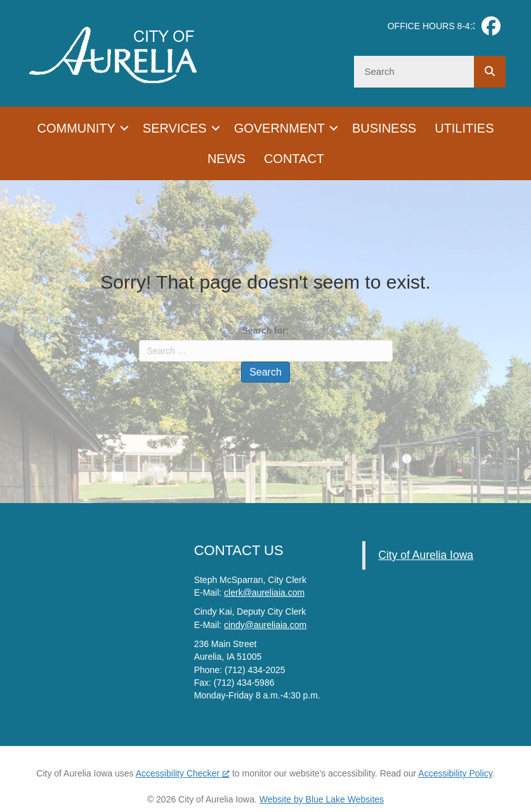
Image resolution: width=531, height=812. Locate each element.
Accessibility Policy (455, 773)
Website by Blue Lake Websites (322, 799)
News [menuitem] (226, 159)
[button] (124, 128)
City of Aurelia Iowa (426, 555)
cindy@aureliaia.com (265, 625)
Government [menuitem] (279, 128)
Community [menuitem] (76, 128)
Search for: (266, 331)
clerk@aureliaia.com (264, 593)
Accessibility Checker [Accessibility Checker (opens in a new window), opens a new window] (183, 773)
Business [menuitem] (384, 128)
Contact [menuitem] (294, 159)
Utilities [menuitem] (464, 128)
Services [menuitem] (175, 128)
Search (265, 372)
